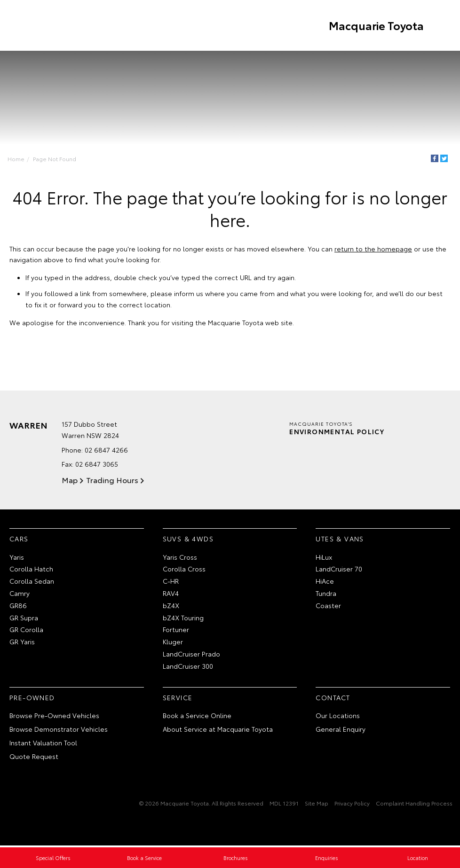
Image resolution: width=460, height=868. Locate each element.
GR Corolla (26, 631)
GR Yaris (22, 643)
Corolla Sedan (32, 582)
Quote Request (34, 757)
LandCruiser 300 (188, 667)
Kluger (173, 643)
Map (70, 481)
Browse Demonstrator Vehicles (59, 730)
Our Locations (338, 717)
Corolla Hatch (31, 570)
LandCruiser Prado (191, 655)
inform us (189, 294)
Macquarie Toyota (375, 25)
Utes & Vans (340, 540)
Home (17, 159)
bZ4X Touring (183, 618)
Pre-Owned (32, 698)
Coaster (328, 606)
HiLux (324, 558)
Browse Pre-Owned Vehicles (54, 717)
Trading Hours (111, 481)
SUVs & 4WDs (188, 540)
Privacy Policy (352, 804)
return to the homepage (373, 249)
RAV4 (171, 594)
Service (178, 698)
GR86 (18, 606)
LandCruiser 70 (339, 570)
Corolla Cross (184, 570)
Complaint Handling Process (414, 804)
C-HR (171, 582)
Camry (20, 594)
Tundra (326, 594)
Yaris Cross (180, 558)
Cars (19, 540)
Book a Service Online (197, 717)
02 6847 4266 (106, 451)
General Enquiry (341, 730)
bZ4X (171, 606)
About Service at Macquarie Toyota (218, 730)
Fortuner (176, 631)
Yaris (17, 558)
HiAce (325, 582)
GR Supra (24, 618)
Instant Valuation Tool (43, 743)
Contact (333, 698)
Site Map (317, 804)
